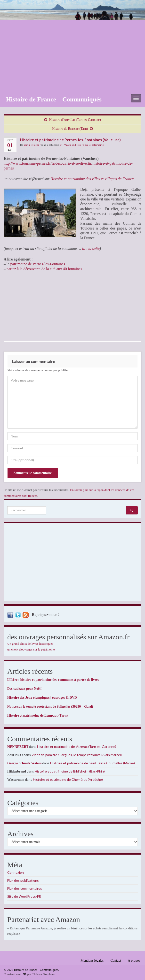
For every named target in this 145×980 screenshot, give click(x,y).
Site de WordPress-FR (24, 896)
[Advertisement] (72, 56)
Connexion (16, 872)
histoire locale (83, 145)
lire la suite (91, 249)
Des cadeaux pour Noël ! (25, 689)
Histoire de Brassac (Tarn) (70, 129)
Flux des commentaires (25, 888)
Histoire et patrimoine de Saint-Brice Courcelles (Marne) (93, 763)
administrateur (32, 145)
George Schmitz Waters (24, 763)
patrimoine (98, 145)
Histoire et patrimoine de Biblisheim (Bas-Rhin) (70, 771)
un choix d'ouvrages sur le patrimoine (31, 649)
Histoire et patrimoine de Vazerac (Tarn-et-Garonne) (77, 746)
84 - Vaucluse (67, 145)
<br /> (18, 306)
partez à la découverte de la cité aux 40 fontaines (44, 269)
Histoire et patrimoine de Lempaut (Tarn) (37, 716)
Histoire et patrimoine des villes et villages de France (92, 179)
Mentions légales (92, 961)
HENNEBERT (18, 747)
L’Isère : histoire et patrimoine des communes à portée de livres (53, 680)
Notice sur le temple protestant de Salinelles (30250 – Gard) (50, 707)
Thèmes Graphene (44, 974)
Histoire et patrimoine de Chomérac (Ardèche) (68, 779)
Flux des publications (23, 880)
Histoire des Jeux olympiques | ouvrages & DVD (42, 698)
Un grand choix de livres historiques (30, 644)
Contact (116, 961)
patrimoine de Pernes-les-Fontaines (38, 264)
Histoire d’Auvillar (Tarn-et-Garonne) (75, 120)
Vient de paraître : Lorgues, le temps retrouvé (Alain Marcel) (77, 755)
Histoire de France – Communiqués (54, 99)
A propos (134, 961)
